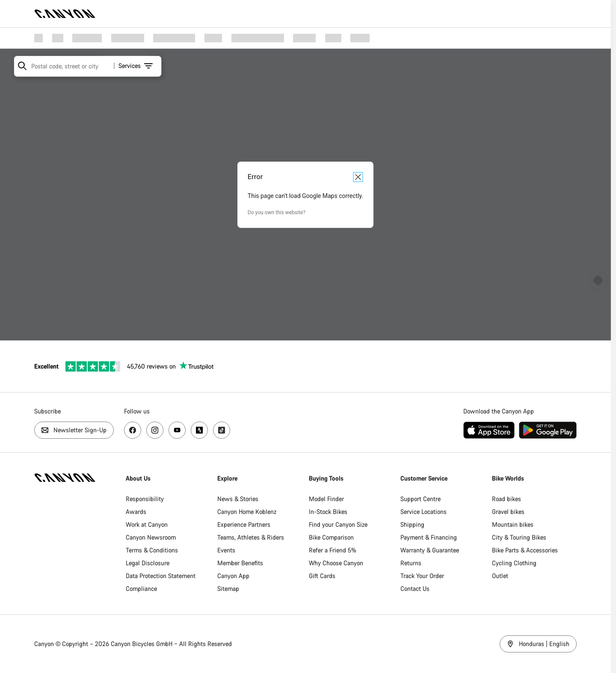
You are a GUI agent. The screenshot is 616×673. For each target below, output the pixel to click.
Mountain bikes (517, 524)
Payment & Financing (432, 537)
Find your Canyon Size (341, 524)
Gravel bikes (512, 512)
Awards (137, 512)
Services (133, 65)
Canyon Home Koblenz (249, 512)
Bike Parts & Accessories (529, 550)
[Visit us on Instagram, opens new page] (155, 430)
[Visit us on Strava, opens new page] (199, 430)
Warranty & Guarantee (433, 550)
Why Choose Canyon (339, 563)
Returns (414, 563)
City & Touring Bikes (523, 537)
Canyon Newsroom (152, 537)
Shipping (416, 524)
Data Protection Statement (161, 576)
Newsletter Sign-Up (74, 430)
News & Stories (240, 499)
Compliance (142, 589)
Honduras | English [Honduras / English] (543, 644)
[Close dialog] (361, 177)
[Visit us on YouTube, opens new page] (177, 430)
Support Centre (424, 499)
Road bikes (511, 499)
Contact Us (418, 589)
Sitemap (230, 589)
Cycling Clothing (518, 563)
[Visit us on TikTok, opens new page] (222, 430)
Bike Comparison (334, 537)
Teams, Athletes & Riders (252, 537)
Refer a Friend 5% (335, 550)
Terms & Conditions (153, 550)
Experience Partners (246, 524)
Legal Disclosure (148, 563)
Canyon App (235, 576)
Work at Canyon (148, 524)
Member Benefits (242, 563)
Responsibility (146, 499)
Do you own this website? (279, 213)
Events (228, 550)
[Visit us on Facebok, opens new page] (133, 430)
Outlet (504, 576)
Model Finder (329, 499)
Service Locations (427, 512)
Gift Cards (325, 576)
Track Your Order (426, 576)
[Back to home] (65, 14)
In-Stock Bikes (331, 512)
